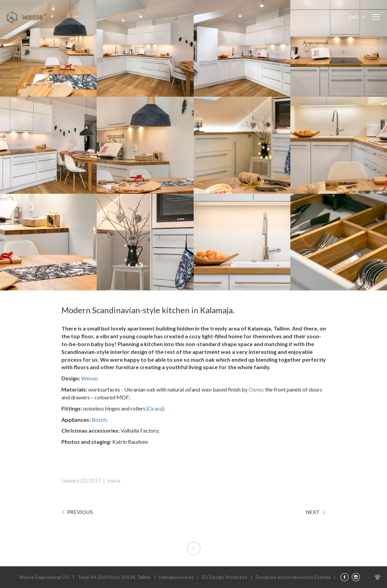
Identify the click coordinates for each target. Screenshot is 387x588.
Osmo (256, 389)
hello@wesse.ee (176, 577)
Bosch (99, 420)
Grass (155, 408)
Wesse (89, 378)
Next (316, 512)
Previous (78, 512)
